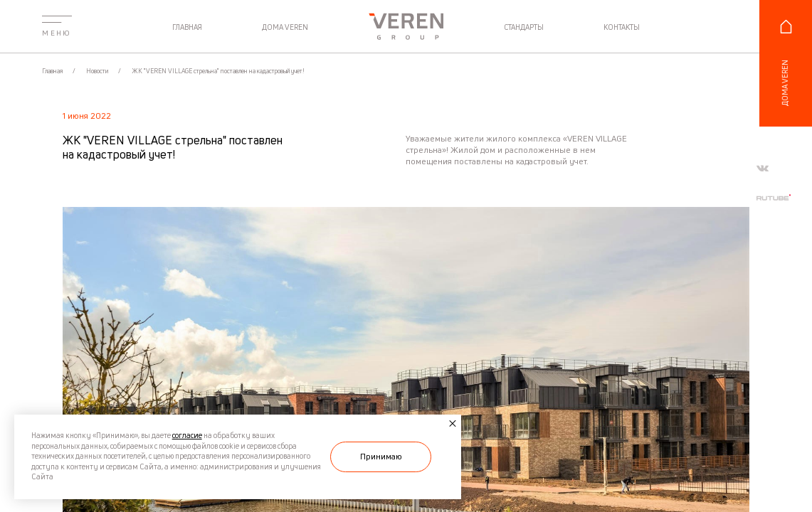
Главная (53, 71)
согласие (187, 436)
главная (187, 28)
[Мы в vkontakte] (762, 168)
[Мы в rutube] (773, 197)
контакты (622, 28)
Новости (98, 71)
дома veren (285, 28)
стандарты (524, 28)
